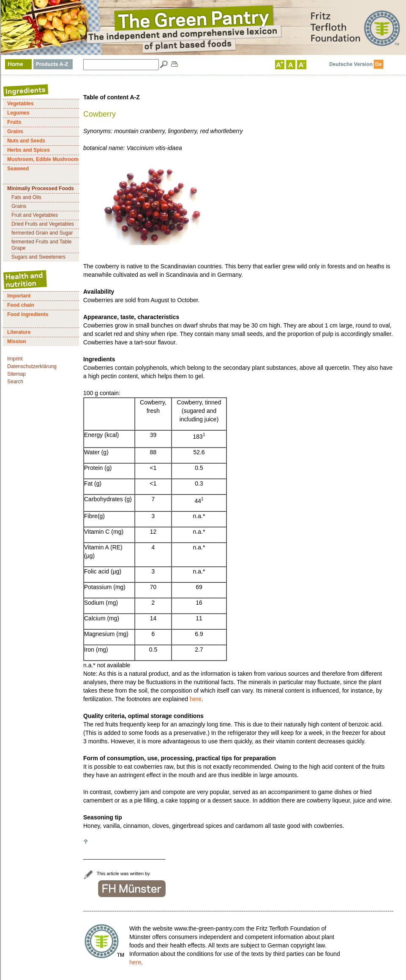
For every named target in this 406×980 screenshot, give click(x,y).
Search (15, 382)
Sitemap (16, 374)
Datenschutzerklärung (32, 366)
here (196, 699)
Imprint (15, 359)
